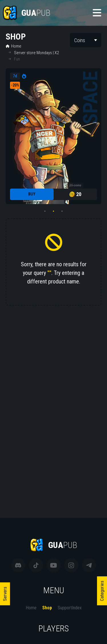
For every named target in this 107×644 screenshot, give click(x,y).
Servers (5, 594)
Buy (32, 194)
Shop (47, 608)
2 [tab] (54, 211)
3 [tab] (62, 211)
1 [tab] (45, 211)
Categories (102, 591)
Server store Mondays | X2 (36, 53)
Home (14, 46)
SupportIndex (70, 608)
